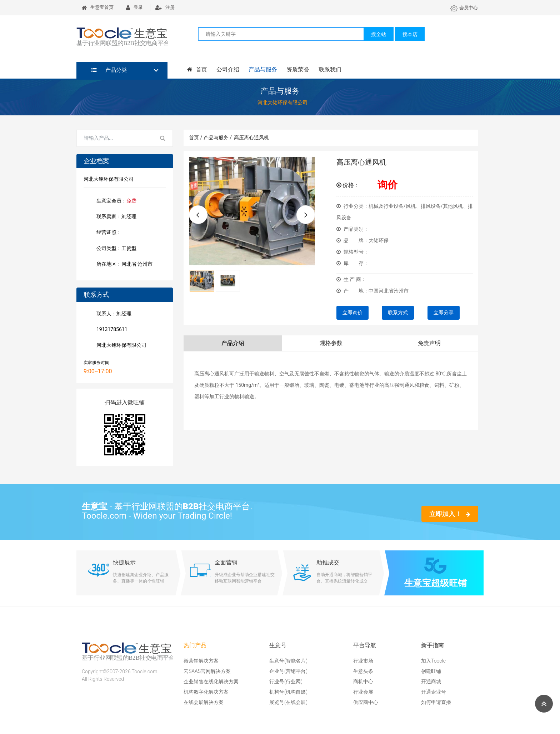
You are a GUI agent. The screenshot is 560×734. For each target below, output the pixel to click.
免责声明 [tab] (429, 343)
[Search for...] (115, 138)
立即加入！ (450, 514)
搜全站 (379, 34)
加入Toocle (433, 661)
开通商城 (431, 681)
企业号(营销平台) (288, 671)
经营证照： (112, 233)
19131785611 (111, 330)
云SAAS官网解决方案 (207, 671)
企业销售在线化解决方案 (211, 681)
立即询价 (352, 313)
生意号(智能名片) (288, 661)
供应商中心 (366, 702)
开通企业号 (434, 692)
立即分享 (444, 313)
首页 (197, 69)
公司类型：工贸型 (115, 249)
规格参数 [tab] (331, 343)
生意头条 (363, 671)
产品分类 (109, 70)
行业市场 (363, 661)
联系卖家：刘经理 (115, 217)
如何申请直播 (436, 702)
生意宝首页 (98, 7)
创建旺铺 (431, 671)
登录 (134, 7)
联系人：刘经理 (112, 314)
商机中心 (363, 681)
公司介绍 (228, 69)
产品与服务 (263, 69)
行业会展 (363, 692)
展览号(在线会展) (288, 702)
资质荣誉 (298, 69)
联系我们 (330, 69)
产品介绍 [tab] (233, 343)
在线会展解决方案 (204, 702)
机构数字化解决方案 (206, 692)
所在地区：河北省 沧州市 (123, 265)
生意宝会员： (115, 201)
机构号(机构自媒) (288, 692)
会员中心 (464, 8)
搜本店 (410, 34)
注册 (165, 7)
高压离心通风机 (251, 138)
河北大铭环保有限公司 (120, 346)
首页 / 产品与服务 (210, 138)
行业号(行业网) (286, 681)
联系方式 (398, 313)
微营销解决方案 (201, 661)
